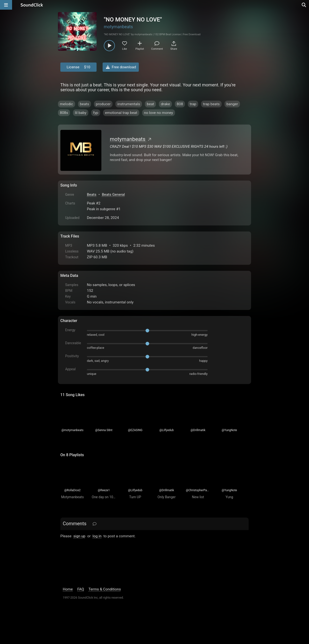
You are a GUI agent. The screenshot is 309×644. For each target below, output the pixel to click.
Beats (92, 195)
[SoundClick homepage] (32, 5)
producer (103, 104)
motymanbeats (118, 27)
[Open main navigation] (6, 5)
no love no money (159, 113)
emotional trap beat (121, 113)
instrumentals (129, 104)
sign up (79, 536)
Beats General (113, 195)
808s (64, 113)
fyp (96, 113)
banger (232, 104)
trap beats (211, 104)
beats (84, 104)
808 (180, 104)
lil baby (81, 113)
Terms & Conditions (105, 589)
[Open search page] (304, 5)
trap (193, 104)
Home (68, 589)
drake (165, 104)
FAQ (81, 589)
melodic (67, 104)
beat (150, 104)
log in (97, 536)
